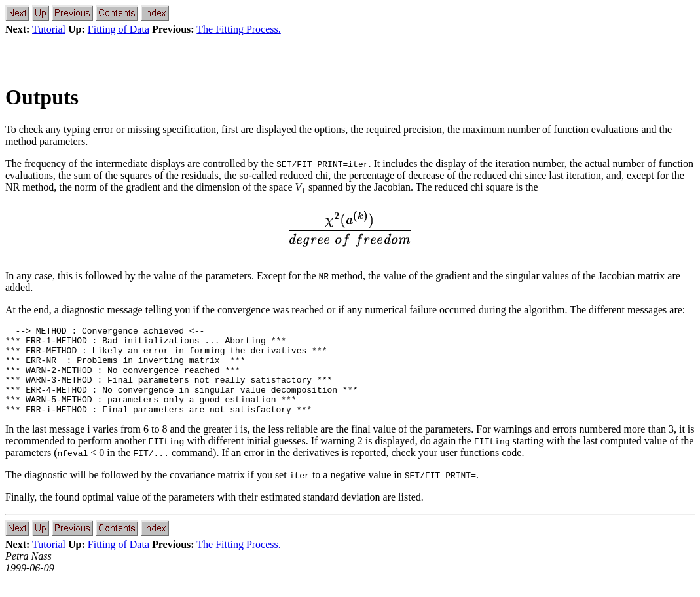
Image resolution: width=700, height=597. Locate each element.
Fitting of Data (119, 29)
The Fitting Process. (238, 29)
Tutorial (49, 29)
